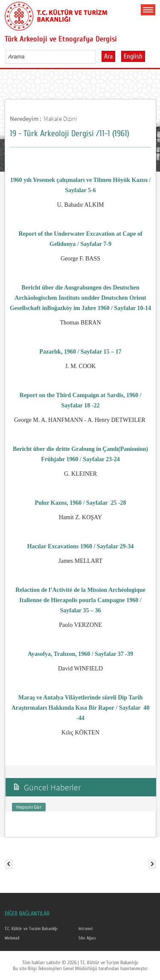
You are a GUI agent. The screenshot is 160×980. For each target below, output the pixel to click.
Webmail (12, 938)
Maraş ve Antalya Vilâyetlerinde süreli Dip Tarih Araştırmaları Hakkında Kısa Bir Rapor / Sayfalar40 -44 (81, 708)
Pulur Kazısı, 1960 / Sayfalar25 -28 (80, 503)
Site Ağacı (87, 938)
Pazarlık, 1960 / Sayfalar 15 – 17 (80, 352)
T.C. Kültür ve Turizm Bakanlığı (31, 929)
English (133, 56)
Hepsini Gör (29, 807)
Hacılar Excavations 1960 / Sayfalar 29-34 (81, 546)
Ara (108, 56)
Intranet (86, 929)
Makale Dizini (60, 118)
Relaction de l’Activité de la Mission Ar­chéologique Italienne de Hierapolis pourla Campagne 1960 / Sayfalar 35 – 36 (80, 600)
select (98, 56)
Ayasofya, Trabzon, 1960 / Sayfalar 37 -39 (80, 654)
